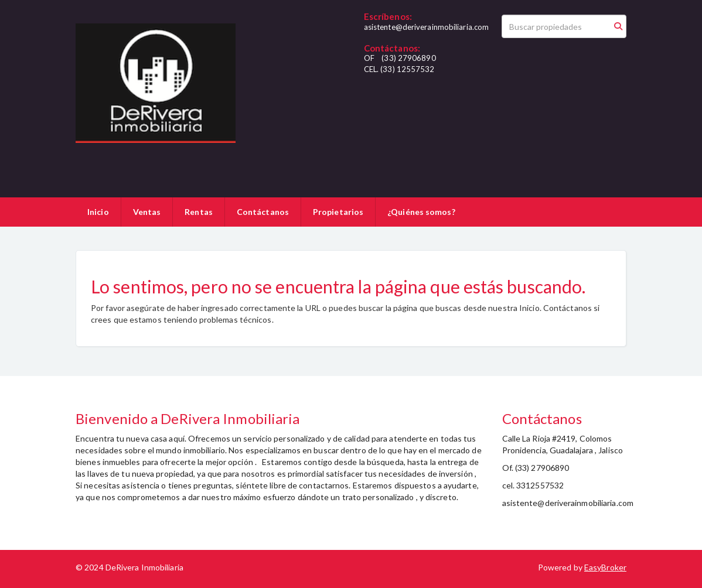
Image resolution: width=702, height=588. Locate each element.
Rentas (199, 212)
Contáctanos (263, 212)
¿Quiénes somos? (421, 212)
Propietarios (338, 212)
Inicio (98, 212)
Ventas (147, 212)
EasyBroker (605, 567)
